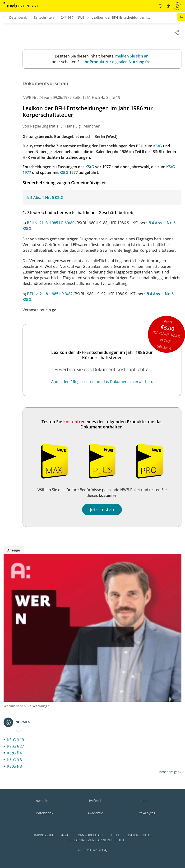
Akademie (95, 813)
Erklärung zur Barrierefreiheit (96, 840)
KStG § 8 (14, 767)
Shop (143, 801)
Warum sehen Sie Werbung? (26, 706)
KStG (158, 146)
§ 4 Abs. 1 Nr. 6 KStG (45, 198)
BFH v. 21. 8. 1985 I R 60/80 (51, 223)
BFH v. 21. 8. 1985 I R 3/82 (50, 294)
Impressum (44, 835)
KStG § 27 (16, 747)
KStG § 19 (16, 740)
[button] (161, 6)
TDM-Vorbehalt (90, 835)
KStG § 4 (14, 753)
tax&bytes (147, 813)
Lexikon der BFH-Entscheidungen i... (121, 18)
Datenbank (44, 813)
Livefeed (94, 801)
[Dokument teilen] (176, 32)
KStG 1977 (69, 173)
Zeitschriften (44, 18)
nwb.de (42, 801)
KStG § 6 (14, 760)
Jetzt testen (102, 510)
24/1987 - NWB (73, 18)
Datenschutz (140, 835)
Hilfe (116, 835)
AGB (65, 835)
